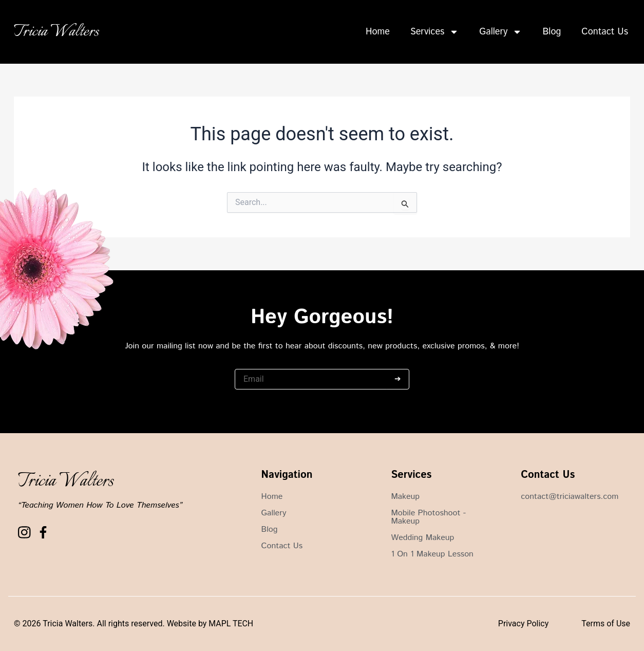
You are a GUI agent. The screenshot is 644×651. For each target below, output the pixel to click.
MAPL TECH (231, 624)
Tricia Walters (56, 32)
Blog (552, 32)
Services (434, 32)
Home (378, 32)
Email (244, 364)
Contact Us (605, 32)
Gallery (500, 32)
